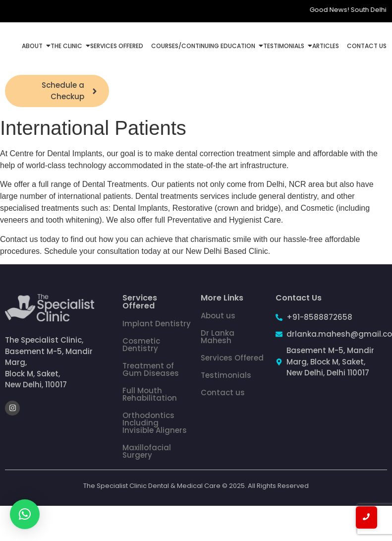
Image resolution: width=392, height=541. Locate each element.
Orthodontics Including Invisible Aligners (155, 423)
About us (218, 316)
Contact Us (367, 46)
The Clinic (67, 46)
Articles (326, 46)
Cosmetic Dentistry (141, 345)
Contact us (223, 392)
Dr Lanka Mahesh (218, 337)
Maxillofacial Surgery (147, 451)
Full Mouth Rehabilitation (150, 394)
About (33, 46)
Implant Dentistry (157, 324)
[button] (25, 514)
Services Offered (117, 46)
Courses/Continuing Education (204, 46)
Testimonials (285, 46)
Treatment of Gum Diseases (151, 369)
